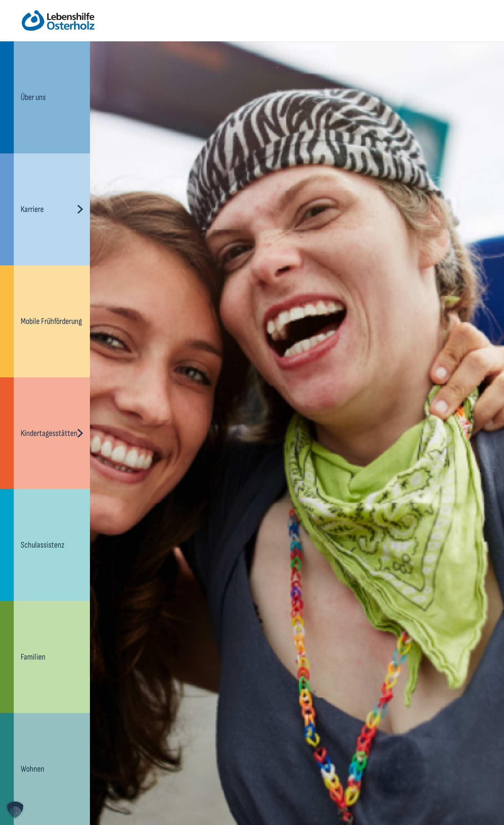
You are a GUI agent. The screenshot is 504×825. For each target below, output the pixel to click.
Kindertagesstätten (49, 433)
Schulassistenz (43, 545)
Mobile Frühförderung (51, 321)
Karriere (32, 209)
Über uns (33, 97)
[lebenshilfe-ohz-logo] (58, 21)
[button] (15, 810)
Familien (33, 657)
